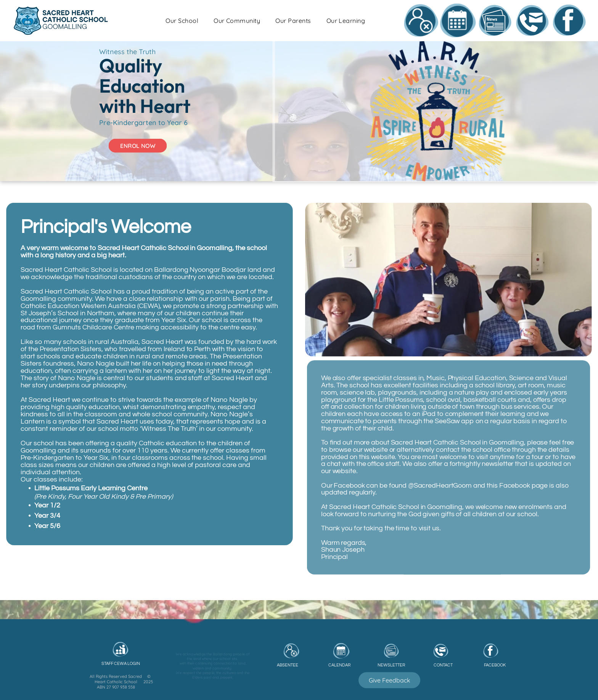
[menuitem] (244, 22)
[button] (244, 22)
